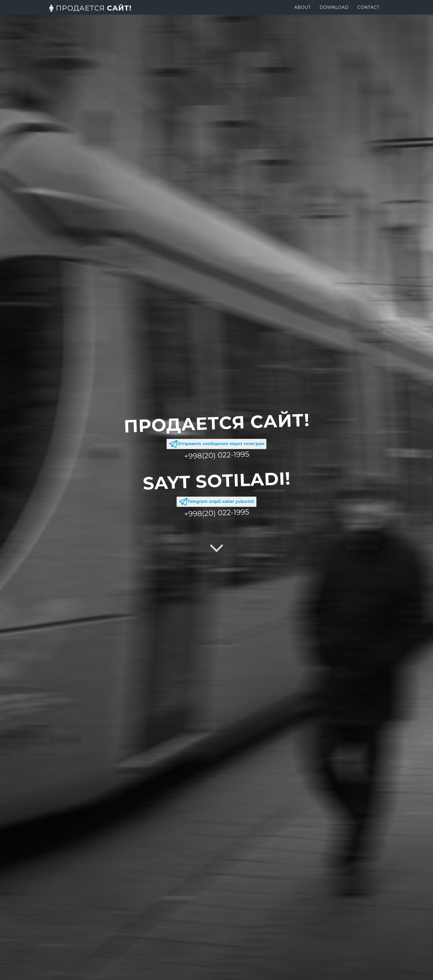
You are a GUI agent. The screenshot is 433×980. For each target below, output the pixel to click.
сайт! (90, 14)
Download (334, 13)
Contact (369, 13)
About (302, 13)
